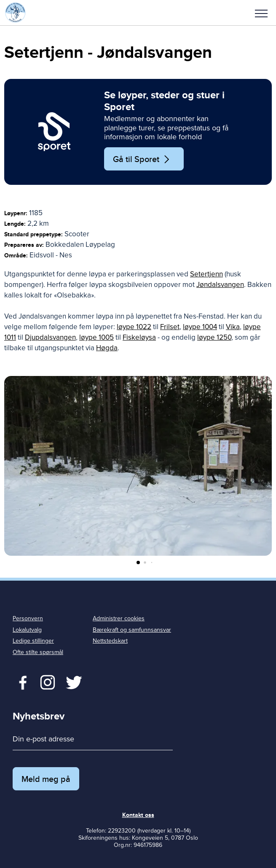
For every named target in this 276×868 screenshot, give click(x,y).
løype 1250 (214, 337)
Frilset (170, 327)
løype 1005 (96, 337)
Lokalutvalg (27, 630)
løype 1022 (134, 327)
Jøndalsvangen (220, 285)
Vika (233, 327)
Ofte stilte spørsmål (38, 652)
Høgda (107, 348)
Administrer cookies (119, 618)
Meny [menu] (261, 14)
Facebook (21, 681)
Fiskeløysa (139, 337)
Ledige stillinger (33, 641)
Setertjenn (206, 274)
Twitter (47, 681)
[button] (261, 13)
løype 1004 (200, 327)
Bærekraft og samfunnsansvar (132, 630)
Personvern (28, 618)
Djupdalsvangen (50, 337)
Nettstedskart (110, 641)
